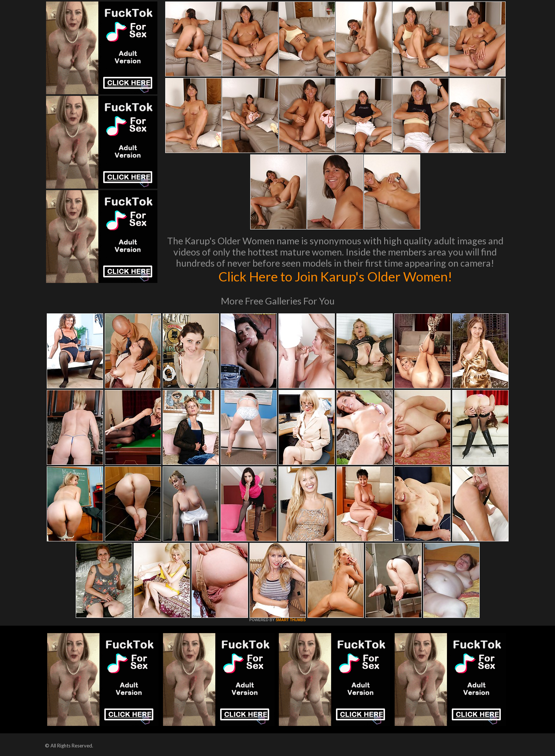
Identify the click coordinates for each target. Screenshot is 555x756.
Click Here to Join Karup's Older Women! (335, 276)
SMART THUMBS (290, 620)
